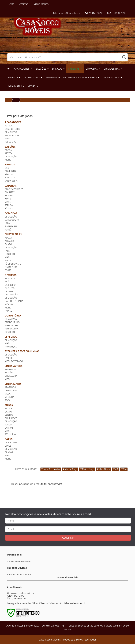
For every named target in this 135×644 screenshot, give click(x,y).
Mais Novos (104, 469)
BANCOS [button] (58, 69)
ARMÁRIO (9, 241)
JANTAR (8, 425)
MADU (8, 139)
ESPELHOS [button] (53, 77)
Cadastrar (68, 538)
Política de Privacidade (20, 561)
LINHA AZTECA (14, 366)
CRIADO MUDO (12, 322)
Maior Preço (87, 469)
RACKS (9, 439)
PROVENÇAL (11, 347)
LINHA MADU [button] (15, 86)
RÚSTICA (9, 209)
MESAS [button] (33, 86)
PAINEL (8, 311)
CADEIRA (9, 291)
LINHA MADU (13, 384)
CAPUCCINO (11, 442)
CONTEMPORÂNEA (14, 189)
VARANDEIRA (11, 181)
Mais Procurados (51, 469)
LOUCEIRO (10, 254)
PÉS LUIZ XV (10, 142)
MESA (8, 379)
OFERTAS (24, 4)
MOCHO (9, 304)
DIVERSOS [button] (13, 77)
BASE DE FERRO (12, 129)
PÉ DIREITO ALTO (13, 264)
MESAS (9, 405)
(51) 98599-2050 (116, 13)
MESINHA (9, 397)
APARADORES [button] (23, 69)
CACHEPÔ (10, 288)
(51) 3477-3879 (94, 13)
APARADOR (10, 369)
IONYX (8, 199)
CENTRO (9, 415)
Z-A (124, 469)
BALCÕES (10, 147)
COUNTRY (10, 192)
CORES (8, 446)
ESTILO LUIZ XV (12, 220)
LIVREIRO (9, 358)
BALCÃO (9, 373)
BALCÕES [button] (42, 69)
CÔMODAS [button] (93, 69)
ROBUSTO (10, 178)
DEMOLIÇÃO (11, 132)
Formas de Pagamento (20, 574)
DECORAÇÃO (11, 295)
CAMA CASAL (11, 319)
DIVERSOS (11, 275)
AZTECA (9, 126)
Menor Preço (70, 469)
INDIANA (9, 196)
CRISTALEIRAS (13, 234)
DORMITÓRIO (13, 316)
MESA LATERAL (12, 325)
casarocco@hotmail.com (67, 13)
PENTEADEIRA (12, 329)
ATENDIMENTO (41, 4)
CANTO (8, 244)
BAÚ (7, 168)
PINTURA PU (11, 226)
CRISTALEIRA (11, 376)
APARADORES (13, 122)
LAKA (7, 223)
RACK (7, 400)
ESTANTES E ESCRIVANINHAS (22, 351)
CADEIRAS (11, 186)
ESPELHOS (11, 337)
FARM (7, 251)
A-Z (116, 469)
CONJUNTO (10, 171)
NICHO (8, 160)
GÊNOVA (9, 452)
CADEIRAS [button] (75, 69)
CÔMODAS (11, 213)
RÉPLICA (9, 174)
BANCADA (10, 278)
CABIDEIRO (10, 285)
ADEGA (8, 150)
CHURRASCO (11, 418)
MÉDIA (8, 260)
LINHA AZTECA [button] (112, 77)
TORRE (8, 270)
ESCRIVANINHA (12, 135)
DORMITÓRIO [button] (33, 77)
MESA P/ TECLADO (14, 361)
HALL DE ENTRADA (14, 301)
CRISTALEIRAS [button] (113, 69)
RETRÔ (8, 230)
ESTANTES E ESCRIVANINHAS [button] (81, 77)
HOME (11, 4)
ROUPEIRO (10, 332)
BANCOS (10, 164)
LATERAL (9, 428)
